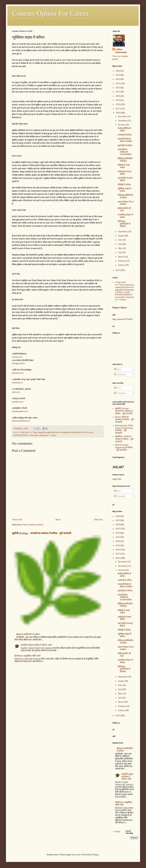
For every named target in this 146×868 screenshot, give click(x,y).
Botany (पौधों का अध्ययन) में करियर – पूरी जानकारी (125, 419)
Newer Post (17, 520)
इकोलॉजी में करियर (125, 146)
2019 (118, 100)
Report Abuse (120, 308)
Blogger (96, 855)
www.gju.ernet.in (18, 363)
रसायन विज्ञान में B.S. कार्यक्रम (126, 203)
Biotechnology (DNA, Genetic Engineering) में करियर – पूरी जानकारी (124, 429)
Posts (118, 369)
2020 (118, 96)
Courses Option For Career (50, 13)
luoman (78, 855)
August (121, 236)
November (123, 121)
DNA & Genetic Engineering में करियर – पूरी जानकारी (124, 447)
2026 (118, 71)
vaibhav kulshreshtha (121, 51)
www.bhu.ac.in (18, 402)
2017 (118, 109)
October (122, 125)
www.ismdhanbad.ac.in (21, 421)
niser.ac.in (16, 392)
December (123, 116)
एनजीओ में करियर (125, 135)
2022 (118, 88)
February (122, 261)
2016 (118, 113)
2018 (118, 104)
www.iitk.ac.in (17, 383)
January (122, 265)
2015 (118, 270)
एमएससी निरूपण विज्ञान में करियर (125, 140)
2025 (118, 75)
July (120, 240)
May (120, 248)
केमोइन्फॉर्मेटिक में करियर (124, 130)
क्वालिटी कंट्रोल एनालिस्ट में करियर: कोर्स (36, 645)
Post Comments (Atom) (33, 525)
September (123, 232)
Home (58, 520)
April (121, 252)
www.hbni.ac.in (18, 373)
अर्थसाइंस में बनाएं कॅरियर (124, 173)
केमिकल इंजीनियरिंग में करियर (126, 196)
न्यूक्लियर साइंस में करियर (124, 190)
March (121, 257)
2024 (118, 79)
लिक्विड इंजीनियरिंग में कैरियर (125, 160)
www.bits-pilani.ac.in (20, 411)
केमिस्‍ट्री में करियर (124, 185)
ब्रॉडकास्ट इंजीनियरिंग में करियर (28, 634)
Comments (120, 374)
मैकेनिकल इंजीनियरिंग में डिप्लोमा (124, 224)
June (120, 244)
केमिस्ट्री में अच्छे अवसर (124, 166)
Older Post (98, 520)
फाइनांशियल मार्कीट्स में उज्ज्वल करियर (125, 152)
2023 (118, 83)
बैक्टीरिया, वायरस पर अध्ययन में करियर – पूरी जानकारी (124, 439)
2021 (118, 92)
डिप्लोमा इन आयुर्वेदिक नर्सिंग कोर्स (27, 656)
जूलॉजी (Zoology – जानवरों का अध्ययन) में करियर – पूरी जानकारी (42, 533)
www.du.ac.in (17, 357)
